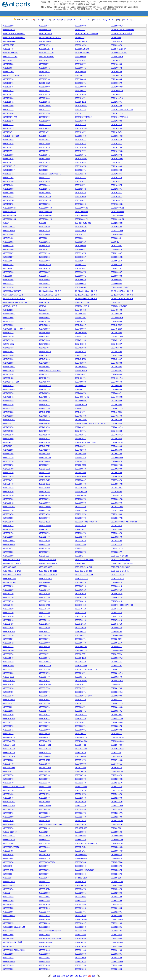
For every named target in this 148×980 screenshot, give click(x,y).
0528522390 (44, 809)
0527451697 (44, 355)
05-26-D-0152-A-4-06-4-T (122, 299)
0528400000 (80, 764)
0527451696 (8, 355)
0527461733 (8, 431)
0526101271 (80, 113)
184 (68, 976)
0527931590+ (9, 518)
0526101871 (44, 155)
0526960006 (8, 280)
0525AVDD (80, 38)
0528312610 (80, 753)
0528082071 (44, 696)
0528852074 (80, 889)
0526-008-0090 (45, 41)
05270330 (115, 302)
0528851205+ (9, 882)
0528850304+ (9, 843)
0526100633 (116, 64)
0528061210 (8, 590)
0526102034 (80, 162)
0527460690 (116, 386)
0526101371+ (45, 125)
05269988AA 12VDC (120, 287)
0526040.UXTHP (118, 49)
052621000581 (117, 208)
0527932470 (44, 537)
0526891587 (80, 257)
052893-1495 (81, 958)
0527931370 (44, 510)
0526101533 (8, 140)
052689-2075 (117, 261)
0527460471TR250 (11, 382)
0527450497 (80, 314)
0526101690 (80, 147)
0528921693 (80, 908)
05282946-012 (45, 741)
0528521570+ (81, 794)
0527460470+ (45, 378)
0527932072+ (81, 529)
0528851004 (80, 874)
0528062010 (80, 594)
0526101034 (8, 98)
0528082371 (80, 707)
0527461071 (44, 405)
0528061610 (116, 590)
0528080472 (80, 631)
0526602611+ (81, 238)
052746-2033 (8, 442)
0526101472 (80, 132)
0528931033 (80, 946)
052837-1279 (44, 760)
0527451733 (80, 355)
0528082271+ (117, 703)
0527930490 (44, 488)
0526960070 (8, 287)
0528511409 (80, 768)
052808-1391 (8, 677)
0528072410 (8, 624)
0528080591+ (9, 639)
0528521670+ (9, 798)
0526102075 (80, 166)
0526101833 (8, 155)
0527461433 (80, 416)
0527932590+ (9, 541)
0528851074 (116, 874)
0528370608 (80, 756)
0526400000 (8, 234)
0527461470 (116, 416)
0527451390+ (81, 344)
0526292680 (116, 227)
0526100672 (116, 68)
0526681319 (8, 246)
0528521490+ (9, 794)
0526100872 (116, 83)
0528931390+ (81, 954)
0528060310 (80, 582)
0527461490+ (81, 420)
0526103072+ (117, 200)
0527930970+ (117, 499)
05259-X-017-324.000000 (14, 38)
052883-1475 (44, 836)
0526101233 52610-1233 (122, 109)
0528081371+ (117, 673)
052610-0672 (8, 72)
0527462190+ (9, 450)
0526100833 (80, 79)
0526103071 (116, 196)
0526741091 (116, 246)
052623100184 (117, 219)
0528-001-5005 (81, 563)
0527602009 (80, 476)
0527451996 (44, 363)
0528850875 (116, 870)
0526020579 (116, 41)
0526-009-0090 (81, 41)
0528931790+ (81, 965)
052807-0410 (44, 605)
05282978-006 (9, 753)
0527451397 (116, 344)
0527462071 (8, 446)
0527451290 (80, 340)
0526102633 (8, 189)
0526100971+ (117, 91)
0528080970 (8, 654)
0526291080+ (117, 223)
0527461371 (44, 416)
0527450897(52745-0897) (14, 329)
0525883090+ (81, 26)
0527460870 (8, 393)
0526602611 (44, 238)
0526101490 (80, 136)
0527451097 (44, 336)
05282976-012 (45, 749)
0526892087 (8, 265)
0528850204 (80, 836)
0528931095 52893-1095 (14, 950)
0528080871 (116, 647)
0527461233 (8, 412)
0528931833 (116, 965)
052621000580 (81, 208)
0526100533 (8, 64)
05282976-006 (9, 749)
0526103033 (8, 196)
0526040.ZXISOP (10, 53)
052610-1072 (81, 102)
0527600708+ (117, 465)
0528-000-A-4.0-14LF (84, 560)
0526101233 (80, 109)
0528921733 (44, 912)
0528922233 (116, 923)
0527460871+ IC (82, 397)
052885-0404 (81, 847)
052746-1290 (117, 412)
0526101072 (44, 102)
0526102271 (8, 174)
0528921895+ (9, 916)
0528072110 (44, 620)
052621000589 (9, 215)
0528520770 (8, 775)
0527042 (43, 306)
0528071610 (8, 616)
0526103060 (80, 196)
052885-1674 (44, 889)
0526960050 (116, 283)
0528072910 (44, 628)
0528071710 (44, 616)
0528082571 (44, 715)
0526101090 (8, 106)
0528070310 (116, 601)
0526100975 (44, 94)
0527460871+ (45, 397)
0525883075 (44, 26)
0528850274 (44, 840)
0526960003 (116, 276)
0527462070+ (117, 442)
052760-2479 (44, 480)
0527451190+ (117, 336)
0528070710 (44, 609)
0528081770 (44, 688)
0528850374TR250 (11, 847)
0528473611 (116, 764)
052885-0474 (81, 851)
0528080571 (80, 635)
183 (63, 976)
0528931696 (44, 965)
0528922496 (8, 935)
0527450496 (44, 314)
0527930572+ (81, 492)
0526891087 (116, 253)
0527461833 (116, 431)
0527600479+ (45, 457)
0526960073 (44, 287)
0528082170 (80, 700)
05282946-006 (9, 741)
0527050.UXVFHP (119, 306)
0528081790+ (9, 692)
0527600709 (8, 469)
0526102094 (44, 170)
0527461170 (44, 408)
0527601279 (44, 473)
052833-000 (116, 753)
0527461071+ (81, 405)
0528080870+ (81, 647)
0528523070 (80, 824)
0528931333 (44, 954)
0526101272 (44, 117)
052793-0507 (117, 488)
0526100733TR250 (11, 75)
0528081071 (44, 658)
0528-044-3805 (45, 582)
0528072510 (44, 624)
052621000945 (117, 215)
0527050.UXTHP (82, 306)
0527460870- (44, 393)
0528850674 (116, 858)
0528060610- (44, 586)
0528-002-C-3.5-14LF (120, 571)
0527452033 (116, 363)
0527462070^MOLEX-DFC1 (87, 442)
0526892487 (8, 268)
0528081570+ (9, 681)
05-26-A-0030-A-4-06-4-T (50, 291)
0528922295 (116, 927)
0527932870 (116, 544)
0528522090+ (45, 805)
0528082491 (116, 711)
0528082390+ (117, 707)
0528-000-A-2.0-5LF (11, 560)
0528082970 (8, 726)
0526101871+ (81, 155)
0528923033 (116, 935)
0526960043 (80, 283)
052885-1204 (117, 878)
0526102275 (116, 174)
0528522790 (116, 817)
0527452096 (44, 367)
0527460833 (116, 389)
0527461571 (8, 423)
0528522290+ (117, 805)
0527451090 (44, 333)
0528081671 (80, 684)
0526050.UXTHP (46, 53)
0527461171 (80, 408)
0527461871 (80, 435)
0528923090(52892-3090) (50, 938)
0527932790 (80, 544)
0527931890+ (45, 526)
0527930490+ (81, 488)
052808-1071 (81, 658)
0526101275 (8, 121)
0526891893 (44, 261)
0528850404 (44, 847)
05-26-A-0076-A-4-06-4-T (122, 291)
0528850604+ (81, 858)
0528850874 (116, 866)
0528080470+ (9, 631)
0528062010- (117, 594)
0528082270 (44, 703)
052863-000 (116, 828)
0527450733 (8, 321)
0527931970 (80, 526)
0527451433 (8, 348)
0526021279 (44, 45)
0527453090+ (9, 374)
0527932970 (44, 548)
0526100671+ (81, 68)
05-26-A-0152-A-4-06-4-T (86, 295)
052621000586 (117, 212)
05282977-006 (81, 749)
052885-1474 (81, 885)
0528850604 (8, 858)
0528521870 (44, 798)
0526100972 (8, 94)
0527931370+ (81, 510)
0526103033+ (45, 196)
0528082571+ (81, 715)
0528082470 (44, 711)
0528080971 (44, 654)
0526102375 (116, 178)
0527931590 (116, 514)
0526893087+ (9, 276)
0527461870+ (45, 435)
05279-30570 (44, 492)
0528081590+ (81, 681)
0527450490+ (9, 314)
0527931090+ (45, 507)
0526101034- (44, 98)
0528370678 (116, 756)
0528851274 (44, 882)
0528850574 (116, 855)
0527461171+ (117, 408)
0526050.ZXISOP (82, 53)
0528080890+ (117, 650)
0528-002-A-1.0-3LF (84, 567)
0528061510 (80, 590)
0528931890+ (9, 969)
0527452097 (116, 367)
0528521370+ (9, 790)
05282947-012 (45, 745)
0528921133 (116, 897)
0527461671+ (117, 427)
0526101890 (44, 159)
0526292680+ (9, 231)
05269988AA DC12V (12, 291)
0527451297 (116, 340)
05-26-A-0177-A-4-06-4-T (122, 295)
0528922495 (116, 931)
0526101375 (116, 125)
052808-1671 (117, 684)
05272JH (43, 310)
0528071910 (116, 616)
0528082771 (8, 722)
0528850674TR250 (47, 862)
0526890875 (116, 249)
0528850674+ (9, 862)
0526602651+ (9, 242)
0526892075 (80, 261)
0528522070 (80, 802)
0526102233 (116, 170)
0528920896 (116, 893)
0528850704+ (9, 866)
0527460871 (116, 393)
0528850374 (44, 843)
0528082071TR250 (83, 696)
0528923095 (116, 938)
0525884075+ (45, 30)
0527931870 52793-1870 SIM (124, 522)
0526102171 (80, 170)
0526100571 (44, 64)
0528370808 (8, 760)
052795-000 (44, 556)
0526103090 (80, 204)
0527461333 (8, 416)
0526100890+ (81, 87)
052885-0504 (44, 855)
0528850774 (44, 866)
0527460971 (44, 401)
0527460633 (80, 382)
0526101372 (80, 125)
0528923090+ (81, 938)
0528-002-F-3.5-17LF (48, 575)
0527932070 (116, 526)
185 (72, 976)
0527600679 (44, 465)
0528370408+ (45, 756)
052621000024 (9, 208)
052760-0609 (81, 461)
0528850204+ (117, 836)
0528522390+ (81, 809)
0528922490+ (81, 931)
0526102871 (116, 193)
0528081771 (80, 688)
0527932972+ (117, 548)
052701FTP (44, 302)
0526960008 (44, 280)
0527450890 (8, 325)
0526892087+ (45, 265)
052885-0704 (117, 862)
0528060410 (116, 582)
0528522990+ (9, 824)
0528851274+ (117, 882)
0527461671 (80, 427)
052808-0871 (8, 650)
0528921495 (44, 904)
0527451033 (8, 333)
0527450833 (116, 321)
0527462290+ (45, 450)
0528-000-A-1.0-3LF (120, 556)
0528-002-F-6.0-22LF (84, 575)
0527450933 (44, 329)
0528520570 (44, 771)
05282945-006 (9, 737)
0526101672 (8, 147)
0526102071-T (9, 166)
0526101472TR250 (11, 136)
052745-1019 (117, 329)
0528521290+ (81, 787)
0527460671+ (45, 386)
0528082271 (80, 703)
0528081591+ (117, 681)
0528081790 (116, 688)
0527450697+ (117, 318)
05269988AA (80, 287)
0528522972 (80, 821)
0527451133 (80, 336)
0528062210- (81, 597)
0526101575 (8, 144)
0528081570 (116, 677)
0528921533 (80, 904)
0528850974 (44, 874)
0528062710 (8, 601)
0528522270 (80, 805)
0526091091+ (117, 57)
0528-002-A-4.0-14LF (12, 571)
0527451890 (8, 359)
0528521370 (116, 787)
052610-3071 (8, 200)
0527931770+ (117, 518)
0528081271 (116, 669)
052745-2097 (8, 370)
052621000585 (81, 212)
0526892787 (116, 268)
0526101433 (8, 128)
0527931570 (80, 514)
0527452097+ (81, 370)
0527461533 (116, 420)
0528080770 (80, 643)
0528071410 (80, 613)
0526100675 (44, 72)
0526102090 (116, 166)
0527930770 (116, 495)
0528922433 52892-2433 (50, 931)
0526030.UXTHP (46, 49)
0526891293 (44, 257)
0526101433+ (81, 128)
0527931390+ (117, 510)
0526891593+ (117, 257)
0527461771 (80, 431)
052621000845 (81, 215)
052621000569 (45, 208)
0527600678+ (9, 465)
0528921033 (8, 897)
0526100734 (44, 75)
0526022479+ (9, 49)
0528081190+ (81, 666)
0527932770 (44, 544)
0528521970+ (9, 802)
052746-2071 (44, 446)
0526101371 (8, 125)
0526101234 (8, 113)
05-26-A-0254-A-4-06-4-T (50, 299)
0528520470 (116, 768)
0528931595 (44, 961)
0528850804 (80, 866)
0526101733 (116, 147)
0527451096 (116, 333)
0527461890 (8, 439)
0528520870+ (9, 779)
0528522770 (80, 817)
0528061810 (44, 594)
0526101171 (8, 109)
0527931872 (8, 526)
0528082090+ (9, 700)
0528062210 (44, 597)
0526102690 (8, 193)
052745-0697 (81, 318)
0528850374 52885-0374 (86, 843)
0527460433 (8, 378)
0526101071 (80, 98)
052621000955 (9, 219)
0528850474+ (117, 851)
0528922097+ (81, 923)
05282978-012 (45, 753)
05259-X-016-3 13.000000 (122, 30)
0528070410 (8, 605)
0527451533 (80, 348)
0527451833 (116, 355)
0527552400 (80, 454)
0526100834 (116, 79)
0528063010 (80, 601)
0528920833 (44, 893)
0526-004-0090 (9, 41)
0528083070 (116, 726)
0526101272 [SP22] (83, 117)
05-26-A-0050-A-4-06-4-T (86, 291)
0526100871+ (81, 83)
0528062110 (8, 597)
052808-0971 (81, 654)
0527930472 (8, 488)
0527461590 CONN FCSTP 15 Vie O (91, 423)
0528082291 (8, 707)
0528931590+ (9, 961)
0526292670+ (81, 227)
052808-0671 (117, 639)
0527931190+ (117, 507)
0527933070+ (81, 552)
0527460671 (8, 386)
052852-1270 (117, 783)
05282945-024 (81, 737)
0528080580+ (117, 635)
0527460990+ (81, 401)
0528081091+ (45, 662)
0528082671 (44, 718)
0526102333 (44, 178)
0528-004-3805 (9, 579)
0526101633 (80, 144)
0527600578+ (9, 461)
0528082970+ (45, 726)
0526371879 (44, 231)
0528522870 (8, 821)
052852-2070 (117, 802)
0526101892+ (117, 159)
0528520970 (44, 779)
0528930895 (8, 946)
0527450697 (44, 318)
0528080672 (8, 643)
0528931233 (116, 950)
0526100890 (44, 87)
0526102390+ (9, 181)
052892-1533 (117, 904)
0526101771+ (45, 151)
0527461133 (8, 408)
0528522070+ (9, 805)
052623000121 (81, 219)
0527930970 (80, 499)
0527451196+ (9, 340)
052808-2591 (117, 715)
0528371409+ (117, 760)
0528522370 (8, 809)
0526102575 (116, 185)
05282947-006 (9, 745)
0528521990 (44, 802)
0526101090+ (45, 106)
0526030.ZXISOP (82, 49)
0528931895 (44, 969)
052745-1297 (8, 344)
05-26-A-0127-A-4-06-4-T (50, 295)
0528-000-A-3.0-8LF (47, 560)
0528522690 (8, 817)
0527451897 (116, 359)
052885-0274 (81, 840)
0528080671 (80, 639)
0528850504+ (81, 855)
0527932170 (8, 533)
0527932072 (44, 529)
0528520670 (80, 771)
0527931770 (80, 518)
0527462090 (116, 446)
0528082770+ (117, 718)
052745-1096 (8, 336)
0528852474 (8, 893)
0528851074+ (9, 878)
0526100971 (80, 91)
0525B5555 (116, 38)
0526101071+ (9, 102)
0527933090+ (9, 556)
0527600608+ (45, 461)
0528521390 (44, 790)
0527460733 (44, 389)
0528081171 (116, 662)
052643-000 (80, 234)
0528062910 (44, 601)
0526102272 (80, 174)
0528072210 (80, 620)
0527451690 (116, 352)
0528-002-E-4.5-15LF (12, 575)
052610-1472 (117, 132)
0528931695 (8, 965)
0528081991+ (117, 692)
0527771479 (8, 484)
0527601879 (8, 476)
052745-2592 (117, 370)
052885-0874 (8, 870)
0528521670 (116, 794)
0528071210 (8, 613)
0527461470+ (9, 420)
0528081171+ (45, 666)
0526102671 (44, 189)
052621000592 (45, 215)
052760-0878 (44, 469)
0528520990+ (117, 779)
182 (59, 976)
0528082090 (116, 696)
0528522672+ (117, 813)
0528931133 (80, 950)
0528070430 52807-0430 (122, 605)
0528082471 (80, 711)
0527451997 (80, 363)
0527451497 (44, 348)
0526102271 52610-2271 (50, 174)
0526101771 (8, 151)
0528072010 (8, 620)
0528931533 (116, 958)
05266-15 (115, 242)
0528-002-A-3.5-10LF (120, 567)
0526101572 (116, 140)
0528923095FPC (46, 942)
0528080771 (8, 647)
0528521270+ (45, 787)
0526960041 (44, 283)
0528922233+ (45, 927)
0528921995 (116, 916)
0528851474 (44, 885)
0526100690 (80, 72)
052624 (6, 223)
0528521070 (8, 783)
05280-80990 (117, 654)
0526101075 (116, 102)
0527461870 (8, 435)
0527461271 (80, 412)
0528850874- (44, 870)
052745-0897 (117, 325)
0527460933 (8, 401)
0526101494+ (117, 136)
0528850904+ (9, 874)
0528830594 (116, 832)
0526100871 (8, 83)
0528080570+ (45, 635)
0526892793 (8, 272)
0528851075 (44, 878)
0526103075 (8, 204)
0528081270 (44, 669)
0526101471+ (45, 132)
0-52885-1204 (81, 878)
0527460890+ (117, 397)
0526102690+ (45, 193)
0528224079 (44, 734)
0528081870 (44, 692)
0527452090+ (9, 367)
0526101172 (44, 109)
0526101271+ (117, 113)
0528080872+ (81, 650)
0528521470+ (117, 790)
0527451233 (44, 340)
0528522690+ (45, 817)
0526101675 (44, 147)
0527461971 (80, 439)
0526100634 (8, 68)
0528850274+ (117, 840)
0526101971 (8, 162)
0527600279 (8, 457)
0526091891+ (81, 60)
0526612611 (44, 242)
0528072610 (80, 624)
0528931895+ (81, 969)
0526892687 (80, 268)
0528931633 (80, 961)
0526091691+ (45, 60)
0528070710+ (81, 609)
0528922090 (44, 919)
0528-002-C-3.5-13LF (84, 571)
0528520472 (8, 771)
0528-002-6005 (45, 567)
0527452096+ (81, 367)
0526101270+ (45, 113)
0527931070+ (9, 507)
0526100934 (44, 91)
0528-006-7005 (81, 579)
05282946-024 (81, 741)
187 (81, 976)
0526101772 (80, 151)
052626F (43, 223)
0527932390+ (9, 537)
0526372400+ (117, 231)
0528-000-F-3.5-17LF (12, 563)
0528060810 (116, 586)
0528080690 (44, 643)
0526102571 (80, 185)
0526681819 (44, 246)
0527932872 (8, 548)
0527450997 (80, 329)
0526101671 (116, 144)
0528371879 (44, 764)
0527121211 (8, 310)
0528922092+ (117, 919)
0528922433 (8, 931)
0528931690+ (117, 961)
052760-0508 (81, 457)
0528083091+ (81, 730)
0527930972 (8, 503)
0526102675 (116, 189)
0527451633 (80, 352)
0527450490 (116, 310)
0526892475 (116, 265)
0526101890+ (81, 159)
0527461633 (116, 423)
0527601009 (116, 469)
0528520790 (44, 775)
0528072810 (8, 628)
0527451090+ (81, 333)
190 (94, 976)
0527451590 (116, 348)
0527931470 (8, 514)
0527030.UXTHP (82, 302)
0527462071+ (81, 446)
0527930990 (44, 503)
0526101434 (116, 128)
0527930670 (8, 495)
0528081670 (8, 684)
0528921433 (8, 904)
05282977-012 (117, 749)
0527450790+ (45, 321)
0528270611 (80, 734)
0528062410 (116, 597)
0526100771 (80, 75)
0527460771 (80, 389)
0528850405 (8, 851)
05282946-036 (117, 741)
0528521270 (80, 783)
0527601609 (116, 473)
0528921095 (44, 897)
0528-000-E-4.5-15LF (120, 560)
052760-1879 (44, 476)
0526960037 (8, 283)
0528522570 (8, 813)
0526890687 (80, 249)
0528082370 (44, 707)
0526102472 (116, 181)
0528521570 (44, 794)
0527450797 (80, 321)
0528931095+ (45, 950)
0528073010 (80, 628)
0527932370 (116, 533)
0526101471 (8, 132)
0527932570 (116, 537)
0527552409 (116, 454)
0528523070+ (9, 828)
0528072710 (116, 624)
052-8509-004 (45, 768)
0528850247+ (9, 840)
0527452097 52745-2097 (50, 370)
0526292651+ (9, 227)
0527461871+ (117, 435)
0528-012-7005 (9, 582)
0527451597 (8, 352)
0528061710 (8, 594)
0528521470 (80, 790)
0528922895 (80, 935)
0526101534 (44, 140)
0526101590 (44, 144)
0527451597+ (45, 352)
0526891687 (8, 261)
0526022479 (116, 45)
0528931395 (116, 954)
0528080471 (44, 631)
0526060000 (80, 57)
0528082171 (116, 700)
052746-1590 (44, 423)
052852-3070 (117, 824)
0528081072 (8, 662)
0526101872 (116, 155)
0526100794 (44, 79)
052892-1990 (81, 916)
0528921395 (116, 900)
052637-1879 (81, 231)
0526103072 (80, 200)
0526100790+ (9, 79)
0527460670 (116, 382)
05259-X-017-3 (45, 34)
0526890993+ (45, 253)
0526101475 (44, 136)
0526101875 (8, 159)
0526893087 (116, 272)
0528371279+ (81, 760)
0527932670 (44, 541)
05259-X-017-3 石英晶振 (122, 34)
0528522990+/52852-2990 (50, 824)
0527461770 (44, 431)
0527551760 (44, 454)
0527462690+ (81, 450)
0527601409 (80, 473)
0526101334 (116, 121)
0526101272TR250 (119, 117)
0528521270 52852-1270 (14, 787)
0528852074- (117, 889)
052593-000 (80, 30)
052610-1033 (117, 94)
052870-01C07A (10, 832)
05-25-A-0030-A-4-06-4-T (50, 38)
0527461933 (44, 439)
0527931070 (116, 503)
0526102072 (44, 166)
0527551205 (8, 454)
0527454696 (116, 374)
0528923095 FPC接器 (12, 942)
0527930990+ (81, 503)
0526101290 (44, 121)
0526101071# (117, 98)
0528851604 (116, 885)
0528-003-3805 (117, 575)
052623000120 (45, 219)
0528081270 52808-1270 (86, 669)
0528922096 (44, 923)
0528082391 (8, 711)
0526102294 (8, 178)
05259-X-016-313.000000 (14, 34)
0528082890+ (117, 722)
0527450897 (80, 325)
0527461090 (116, 405)
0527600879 (80, 469)
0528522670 (80, 813)
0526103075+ (45, 204)
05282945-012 (45, 737)
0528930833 (80, 942)
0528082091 (44, 700)
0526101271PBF (10, 117)
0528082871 (80, 722)
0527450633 (116, 314)
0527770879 (116, 480)
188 (85, 976)
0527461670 (8, 427)
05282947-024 (81, 745)
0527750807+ (81, 480)
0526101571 (80, 140)
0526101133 (116, 106)
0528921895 (116, 912)
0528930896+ (45, 946)
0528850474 (44, 851)
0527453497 (80, 374)
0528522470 (116, 809)
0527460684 (80, 386)
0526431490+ (9, 238)
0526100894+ (117, 87)
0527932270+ (81, 533)
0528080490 (116, 631)
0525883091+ (117, 26)
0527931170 (80, 507)
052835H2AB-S (9, 756)
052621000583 (9, 212)
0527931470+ (45, 514)
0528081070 (8, 658)
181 (54, 976)
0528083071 (8, 730)
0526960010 (80, 280)
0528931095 (116, 946)
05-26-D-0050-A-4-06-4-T (86, 299)
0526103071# (45, 200)
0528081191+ (9, 669)
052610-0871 (44, 83)
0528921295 (44, 900)
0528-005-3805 (45, 579)
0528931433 (8, 958)
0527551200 (116, 450)
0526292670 (44, 227)
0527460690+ (9, 389)
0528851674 (8, 889)
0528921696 (8, 912)
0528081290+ (9, 673)
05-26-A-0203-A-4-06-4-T (14, 299)
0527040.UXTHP (10, 306)
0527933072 (116, 552)
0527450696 (8, 318)
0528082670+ (9, 718)
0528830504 (80, 832)
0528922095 (8, 923)
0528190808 (116, 730)
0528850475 (8, 855)
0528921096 (80, 897)
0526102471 (80, 181)
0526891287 (8, 257)
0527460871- (8, 397)
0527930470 (80, 484)
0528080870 (44, 647)
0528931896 (116, 969)
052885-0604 (44, 858)
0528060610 (8, 586)
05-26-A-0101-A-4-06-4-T (14, 295)
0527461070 (8, 405)
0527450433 (80, 310)
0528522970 (44, 821)
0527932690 (116, 541)
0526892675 (44, 268)
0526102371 (80, 178)
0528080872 (44, 650)
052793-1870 (44, 522)
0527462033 (116, 439)
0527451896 (44, 359)
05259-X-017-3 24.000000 (86, 34)
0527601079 (8, 473)
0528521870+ (81, 798)
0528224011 (8, 734)
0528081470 (44, 677)
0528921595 (8, 908)
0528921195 (8, 900)
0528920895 (80, 893)
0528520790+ (81, 775)
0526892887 (44, 272)
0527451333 (44, 344)
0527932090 (116, 529)
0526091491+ (9, 60)
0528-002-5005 (9, 567)
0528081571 (44, 681)
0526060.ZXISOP (46, 57)
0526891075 (80, 253)
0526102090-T (9, 170)
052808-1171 (8, 666)
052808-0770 (117, 643)
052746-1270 (44, 412)
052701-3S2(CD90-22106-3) (15, 302)
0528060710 (80, 586)
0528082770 (80, 718)
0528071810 (80, 616)
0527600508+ (117, 457)
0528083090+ (45, 730)
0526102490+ (45, 185)
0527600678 (116, 461)
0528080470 (116, 628)
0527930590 (116, 492)
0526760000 (8, 249)
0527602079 (116, 476)
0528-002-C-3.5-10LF (48, 571)
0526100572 (80, 64)
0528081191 (116, 666)
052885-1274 (81, 882)
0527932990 (8, 552)
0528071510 (116, 613)
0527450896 (44, 325)
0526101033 (80, 94)
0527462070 (44, 442)
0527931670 (44, 518)
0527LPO (79, 556)
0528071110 (116, 609)
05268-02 (43, 249)
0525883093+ (9, 30)
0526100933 (8, 91)
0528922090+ (81, 919)
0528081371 (80, 673)
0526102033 (44, 162)
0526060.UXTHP (10, 57)
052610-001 (116, 60)
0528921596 (44, 908)
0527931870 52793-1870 (86, 522)
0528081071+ (117, 658)
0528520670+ (117, 771)
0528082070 (8, 696)
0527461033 (116, 401)
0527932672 (80, 541)
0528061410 (44, 590)
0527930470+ (117, 484)
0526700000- (81, 246)
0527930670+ (45, 495)
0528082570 (8, 715)
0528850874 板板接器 (84, 870)
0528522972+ (117, 821)
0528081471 (80, 677)
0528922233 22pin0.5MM (14, 927)
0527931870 (8, 522)
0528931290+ (9, 954)
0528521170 (44, 783)
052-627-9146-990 (83, 223)
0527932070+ (9, 529)
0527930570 (8, 492)
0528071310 (44, 613)
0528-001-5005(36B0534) (122, 563)
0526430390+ (117, 234)
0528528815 (44, 828)
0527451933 (8, 363)
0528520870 (116, 775)
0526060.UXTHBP (119, 53)
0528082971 (80, 726)
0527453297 (44, 374)
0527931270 (8, 510)
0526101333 (80, 121)
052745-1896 (81, 359)
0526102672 (80, 189)
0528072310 (116, 620)
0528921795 (80, 912)
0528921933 (44, 916)
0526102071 (116, 162)
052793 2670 (44, 484)
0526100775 (116, 75)
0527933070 (44, 552)
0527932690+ (9, 544)
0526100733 (116, 72)
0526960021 (116, 280)
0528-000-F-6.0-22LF (48, 563)
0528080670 (44, 639)
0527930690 (80, 495)
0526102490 (8, 185)
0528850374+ (117, 843)
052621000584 (45, 212)
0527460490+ (45, 382)
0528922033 (8, 919)
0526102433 (44, 181)
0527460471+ (117, 378)
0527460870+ (81, 393)
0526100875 (8, 87)
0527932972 (80, 548)
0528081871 (80, 692)
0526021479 (80, 45)
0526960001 (80, 276)
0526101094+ (81, 106)
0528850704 (80, 862)
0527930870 (44, 499)
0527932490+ (81, 537)
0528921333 (80, 900)
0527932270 (44, 533)
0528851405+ (9, 885)
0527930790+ (9, 499)
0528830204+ (45, 832)
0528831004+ (9, 836)
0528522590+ (45, 813)
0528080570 (8, 635)
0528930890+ (117, 942)
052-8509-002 (9, 768)
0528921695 (116, 908)
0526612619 (80, 242)
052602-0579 (8, 45)
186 (76, 976)
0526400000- (44, 234)
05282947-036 (117, 745)
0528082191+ (9, 703)
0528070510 (8, 609)
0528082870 (44, 722)
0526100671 (44, 68)
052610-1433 (44, 128)
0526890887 (8, 253)
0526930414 (44, 276)
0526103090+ (117, 204)
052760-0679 (81, 465)
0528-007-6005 (117, 579)
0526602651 (116, 238)
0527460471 (80, 378)
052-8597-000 (81, 828)
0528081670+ (45, 684)
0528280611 (116, 734)
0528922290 (80, 927)
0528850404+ (117, 847)
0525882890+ (9, 26)
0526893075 (80, 272)
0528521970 (116, 798)
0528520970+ (81, 779)
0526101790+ (117, 151)
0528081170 (80, 662)
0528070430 (80, 605)
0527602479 (8, 480)
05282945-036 (117, 737)
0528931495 (44, 958)
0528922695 (44, 935)
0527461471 (44, 420)
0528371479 (8, 764)
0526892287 (80, 265)
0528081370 (44, 673)
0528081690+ (9, 688)
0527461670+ (45, 427)
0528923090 (8, 938)
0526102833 (80, 193)
